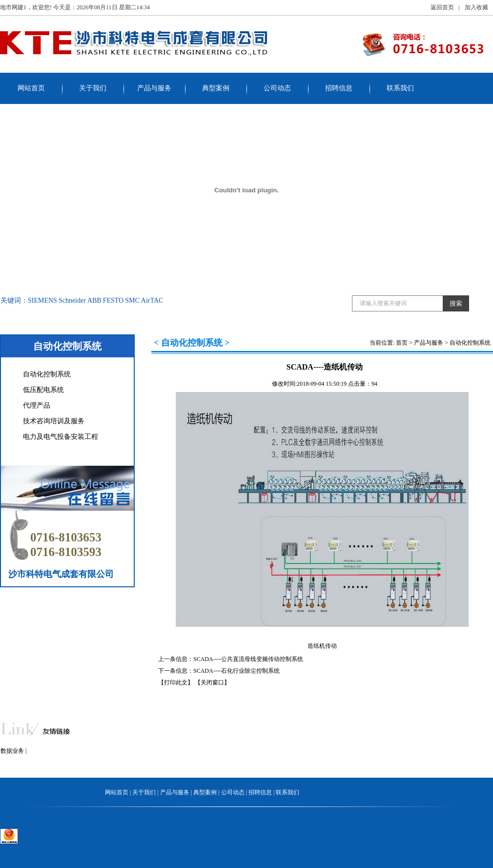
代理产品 (37, 405)
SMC (132, 300)
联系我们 (400, 88)
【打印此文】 (176, 682)
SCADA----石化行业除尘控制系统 (236, 671)
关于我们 (93, 88)
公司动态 (277, 88)
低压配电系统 (43, 390)
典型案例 (216, 88)
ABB (94, 300)
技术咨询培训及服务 (54, 421)
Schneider (72, 300)
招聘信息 (339, 88)
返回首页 (442, 7)
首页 (402, 343)
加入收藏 (476, 7)
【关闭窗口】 (212, 682)
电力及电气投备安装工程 (61, 437)
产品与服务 (154, 88)
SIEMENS (42, 300)
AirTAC (152, 300)
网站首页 (31, 88)
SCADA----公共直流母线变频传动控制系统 (248, 659)
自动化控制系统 (47, 374)
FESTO (113, 300)
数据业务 (12, 751)
